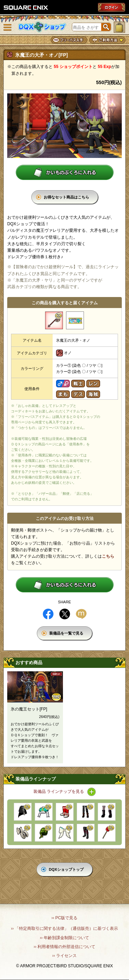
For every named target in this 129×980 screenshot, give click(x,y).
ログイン (111, 7)
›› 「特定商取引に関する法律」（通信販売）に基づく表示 (64, 928)
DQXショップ (42, 27)
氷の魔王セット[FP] (29, 709)
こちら (108, 556)
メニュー (8, 27)
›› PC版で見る (65, 918)
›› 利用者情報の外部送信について (64, 947)
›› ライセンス (64, 956)
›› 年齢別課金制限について (64, 938)
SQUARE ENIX (26, 8)
